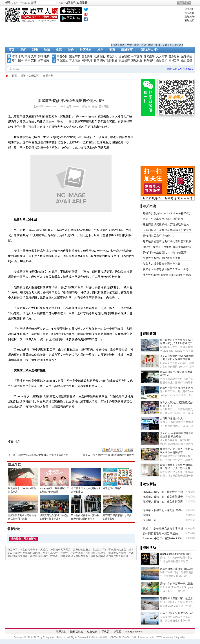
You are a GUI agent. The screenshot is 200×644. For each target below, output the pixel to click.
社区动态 (86, 50)
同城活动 (174, 60)
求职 (21, 56)
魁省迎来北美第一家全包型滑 (176, 598)
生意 (129, 45)
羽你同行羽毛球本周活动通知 (160, 533)
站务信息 (92, 632)
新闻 (23, 50)
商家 (112, 50)
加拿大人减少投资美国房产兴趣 (162, 264)
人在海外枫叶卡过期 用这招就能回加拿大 (111, 455)
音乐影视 (174, 56)
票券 (27, 60)
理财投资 (112, 60)
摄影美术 (162, 60)
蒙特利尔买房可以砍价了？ (159, 236)
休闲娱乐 (149, 56)
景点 (172, 45)
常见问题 (190, 13)
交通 (165, 45)
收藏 (130, 450)
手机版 (105, 632)
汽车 (34, 56)
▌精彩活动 (148, 548)
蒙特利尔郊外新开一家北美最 (176, 584)
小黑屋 (117, 632)
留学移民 (99, 60)
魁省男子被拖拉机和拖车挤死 (176, 388)
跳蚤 (35, 50)
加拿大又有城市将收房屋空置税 (162, 258)
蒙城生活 (15, 465)
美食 (158, 45)
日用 (27, 56)
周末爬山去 (149, 520)
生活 (59, 50)
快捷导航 (183, 3)
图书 (21, 60)
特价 (71, 50)
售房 (122, 45)
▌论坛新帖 (148, 484)
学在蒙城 (62, 60)
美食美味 (87, 56)
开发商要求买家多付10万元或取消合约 (166, 224)
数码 (40, 56)
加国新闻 (34, 76)
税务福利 (149, 60)
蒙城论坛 (190, 17)
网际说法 (87, 60)
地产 (100, 50)
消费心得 (62, 56)
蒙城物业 (137, 60)
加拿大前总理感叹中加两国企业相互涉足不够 (43, 455)
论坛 (47, 50)
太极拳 (147, 515)
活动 (143, 45)
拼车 (40, 60)
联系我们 (190, 9)
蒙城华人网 (7, 76)
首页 (11, 50)
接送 (179, 45)
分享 (119, 450)
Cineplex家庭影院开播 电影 (175, 554)
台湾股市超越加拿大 (171, 418)
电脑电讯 (99, 56)
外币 (14, 60)
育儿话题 (75, 60)
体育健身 (137, 56)
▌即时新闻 (148, 334)
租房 (115, 45)
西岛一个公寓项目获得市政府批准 (163, 219)
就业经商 (124, 60)
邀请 (108, 450)
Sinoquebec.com (135, 632)
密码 (34, 3)
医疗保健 (186, 56)
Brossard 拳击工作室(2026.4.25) (162, 538)
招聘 (14, 56)
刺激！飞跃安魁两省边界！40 (177, 613)
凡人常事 (162, 56)
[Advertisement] (147, 25)
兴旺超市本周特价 (112, 488)
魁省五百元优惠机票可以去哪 (176, 569)
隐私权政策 (77, 632)
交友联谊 (124, 56)
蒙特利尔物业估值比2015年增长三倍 (165, 252)
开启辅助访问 (194, 3)
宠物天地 (112, 56)
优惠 (151, 45)
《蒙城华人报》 (149, 50)
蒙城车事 (75, 56)
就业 (136, 45)
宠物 (34, 60)
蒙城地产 (190, 20)
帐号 (8, 3)
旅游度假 (186, 60)
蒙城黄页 (127, 50)
